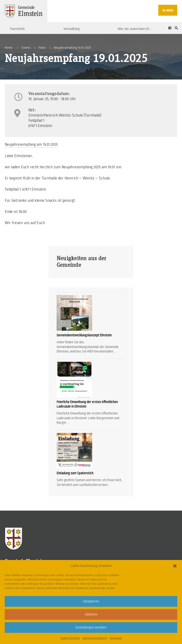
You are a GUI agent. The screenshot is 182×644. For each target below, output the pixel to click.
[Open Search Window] (176, 28)
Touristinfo (17, 29)
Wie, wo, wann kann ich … (135, 29)
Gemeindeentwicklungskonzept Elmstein (84, 335)
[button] (175, 566)
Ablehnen (91, 614)
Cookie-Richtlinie (70, 638)
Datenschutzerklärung (95, 638)
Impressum (116, 638)
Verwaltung (72, 29)
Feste (42, 48)
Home (9, 48)
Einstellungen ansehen (91, 628)
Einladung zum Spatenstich (75, 473)
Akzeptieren (91, 601)
